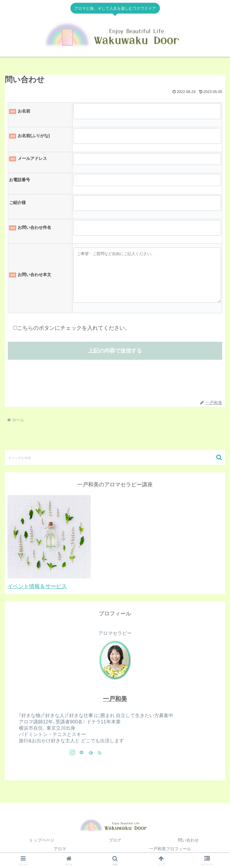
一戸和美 (115, 699)
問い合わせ (188, 840)
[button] (219, 457)
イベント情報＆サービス (37, 586)
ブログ (115, 840)
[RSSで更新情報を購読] (100, 752)
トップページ (42, 840)
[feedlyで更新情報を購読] (91, 752)
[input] (115, 458)
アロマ (60, 849)
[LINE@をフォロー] (81, 752)
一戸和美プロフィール (170, 849)
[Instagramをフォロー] (72, 752)
